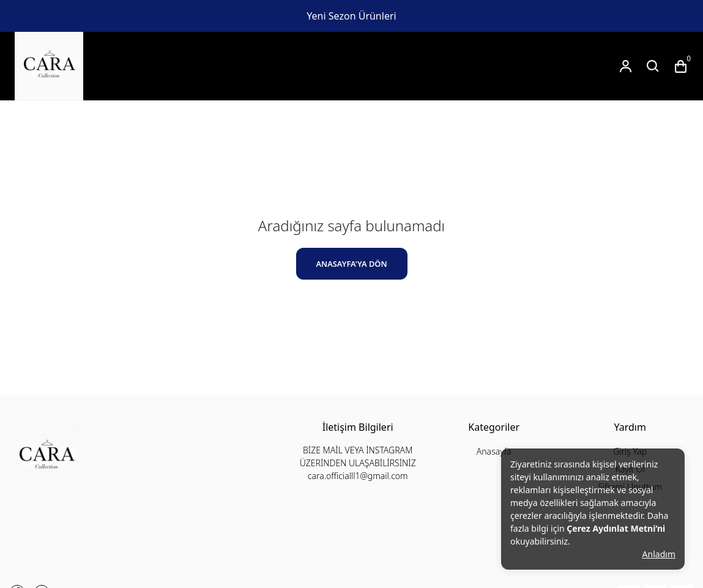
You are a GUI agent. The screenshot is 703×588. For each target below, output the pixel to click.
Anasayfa (494, 451)
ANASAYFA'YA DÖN (351, 264)
